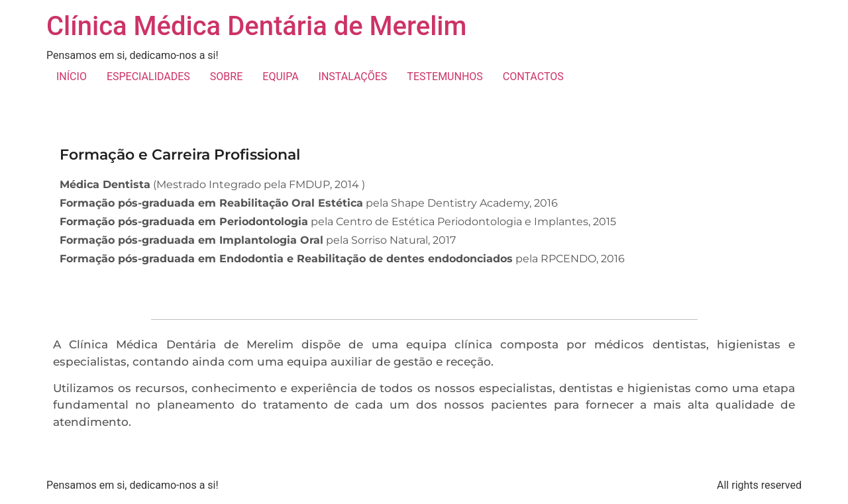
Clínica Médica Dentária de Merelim (256, 26)
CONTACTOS (533, 76)
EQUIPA (280, 76)
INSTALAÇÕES (353, 76)
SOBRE (226, 76)
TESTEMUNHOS (445, 76)
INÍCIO (72, 76)
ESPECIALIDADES (148, 76)
